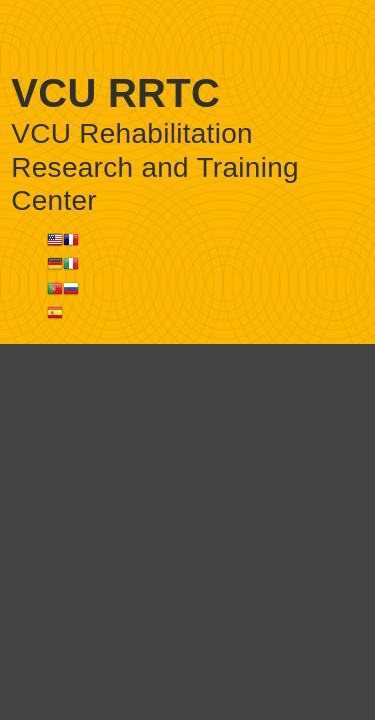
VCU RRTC (115, 93)
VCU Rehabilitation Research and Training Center (155, 167)
